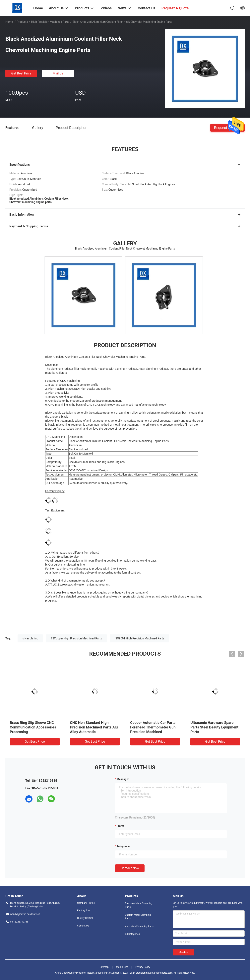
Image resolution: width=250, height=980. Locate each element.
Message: (123, 779)
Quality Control (85, 918)
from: (120, 826)
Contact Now (130, 868)
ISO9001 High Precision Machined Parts (139, 638)
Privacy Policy (143, 967)
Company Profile (86, 903)
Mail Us (58, 73)
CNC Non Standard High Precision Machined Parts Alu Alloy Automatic (94, 727)
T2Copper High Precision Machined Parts (76, 638)
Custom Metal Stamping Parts (138, 917)
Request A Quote (227, 127)
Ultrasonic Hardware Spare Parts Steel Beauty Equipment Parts (214, 727)
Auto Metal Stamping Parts (139, 926)
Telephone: (124, 846)
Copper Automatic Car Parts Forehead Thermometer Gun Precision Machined (153, 727)
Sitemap (104, 967)
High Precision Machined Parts (50, 22)
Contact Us (83, 926)
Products (22, 22)
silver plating (30, 638)
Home (9, 22)
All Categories (132, 934)
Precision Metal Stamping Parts (139, 905)
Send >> (184, 952)
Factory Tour (84, 911)
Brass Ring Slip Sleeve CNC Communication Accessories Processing (33, 727)
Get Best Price (21, 73)
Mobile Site (122, 967)
